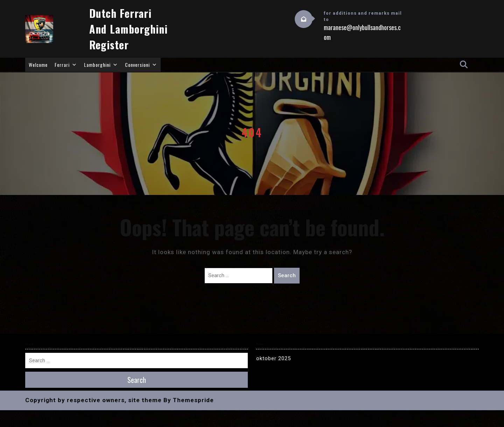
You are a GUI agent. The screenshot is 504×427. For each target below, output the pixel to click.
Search (287, 275)
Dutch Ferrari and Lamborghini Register (128, 29)
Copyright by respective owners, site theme (93, 400)
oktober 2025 (274, 358)
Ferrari (66, 65)
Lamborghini (101, 65)
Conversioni (141, 65)
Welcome (38, 65)
